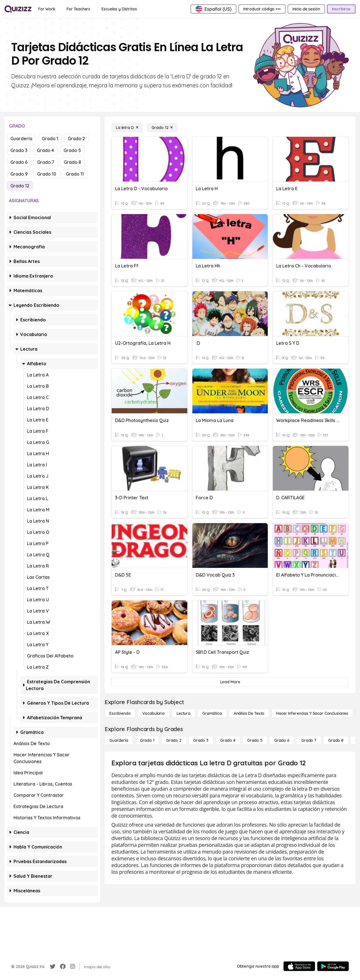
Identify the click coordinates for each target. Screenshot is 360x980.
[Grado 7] (309, 740)
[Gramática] (212, 713)
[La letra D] (127, 128)
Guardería (21, 139)
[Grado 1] (147, 740)
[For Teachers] (78, 9)
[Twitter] (53, 967)
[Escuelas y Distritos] (119, 9)
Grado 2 (76, 139)
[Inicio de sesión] (306, 9)
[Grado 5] (255, 740)
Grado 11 (75, 174)
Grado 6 (19, 162)
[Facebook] (63, 967)
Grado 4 (45, 150)
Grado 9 (19, 174)
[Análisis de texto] (249, 713)
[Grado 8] (336, 740)
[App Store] (299, 966)
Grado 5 (72, 150)
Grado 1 (50, 139)
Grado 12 (20, 186)
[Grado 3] (201, 740)
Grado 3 (19, 150)
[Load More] (230, 682)
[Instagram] (73, 967)
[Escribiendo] (120, 713)
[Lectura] (184, 713)
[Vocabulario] (153, 713)
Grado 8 (72, 162)
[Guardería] (119, 740)
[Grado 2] (174, 740)
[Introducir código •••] (262, 9)
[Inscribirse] (341, 9)
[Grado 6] (282, 740)
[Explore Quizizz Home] (18, 9)
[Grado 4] (228, 740)
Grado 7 (46, 162)
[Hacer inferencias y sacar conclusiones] (312, 713)
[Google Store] (333, 966)
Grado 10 (47, 174)
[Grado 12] (162, 128)
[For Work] (47, 9)
